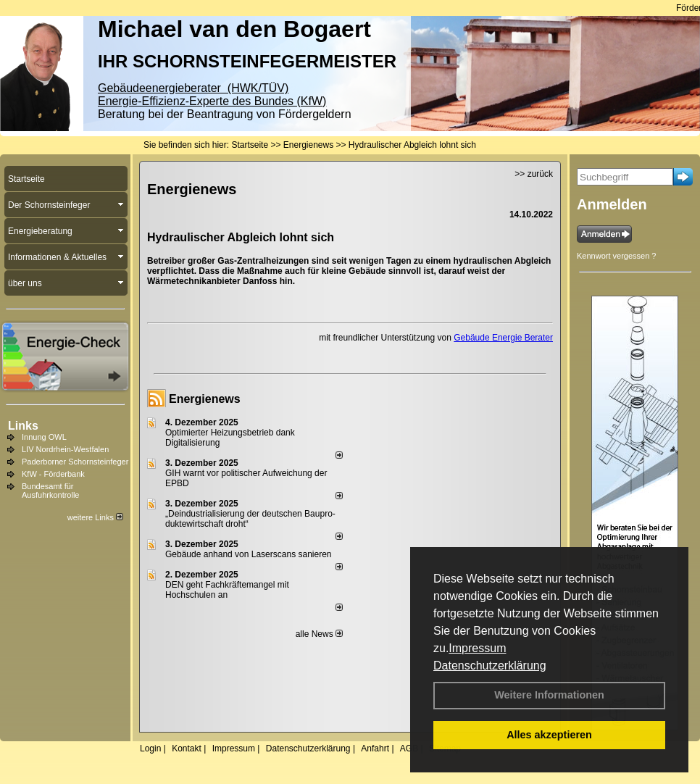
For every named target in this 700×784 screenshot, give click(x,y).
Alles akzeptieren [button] (549, 735)
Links (23, 426)
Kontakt (187, 748)
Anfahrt (375, 748)
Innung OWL (44, 437)
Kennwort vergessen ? (616, 256)
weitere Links (95, 517)
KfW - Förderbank (53, 474)
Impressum (477, 648)
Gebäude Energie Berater (503, 338)
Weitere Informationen (549, 695)
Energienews (205, 399)
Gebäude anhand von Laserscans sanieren (249, 554)
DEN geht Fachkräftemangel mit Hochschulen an (227, 590)
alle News (319, 634)
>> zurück (534, 174)
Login (150, 748)
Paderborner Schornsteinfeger (75, 462)
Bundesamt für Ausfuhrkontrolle (51, 491)
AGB (409, 748)
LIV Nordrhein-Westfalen (65, 449)
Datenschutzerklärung (490, 666)
